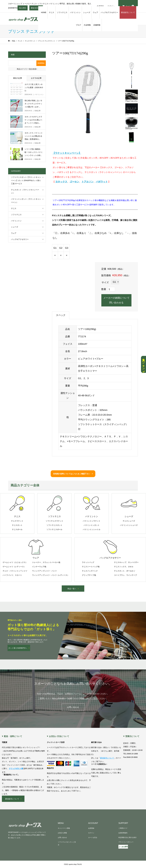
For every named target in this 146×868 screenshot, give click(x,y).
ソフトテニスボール (54, 529)
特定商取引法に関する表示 (127, 838)
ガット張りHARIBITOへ (18, 648)
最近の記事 (18, 78)
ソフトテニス (62, 12)
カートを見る (93, 838)
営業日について (132, 736)
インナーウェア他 (39, 567)
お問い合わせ (73, 707)
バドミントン (75, 12)
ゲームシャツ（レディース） (14, 567)
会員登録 (91, 828)
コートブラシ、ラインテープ (125, 575)
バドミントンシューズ (129, 525)
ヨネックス (61, 182)
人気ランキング (143, 364)
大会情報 (87, 25)
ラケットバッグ (88, 562)
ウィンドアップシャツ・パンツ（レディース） (51, 575)
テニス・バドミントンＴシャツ (15, 571)
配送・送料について (13, 736)
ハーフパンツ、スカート (12, 575)
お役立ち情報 (62, 833)
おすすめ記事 (36, 78)
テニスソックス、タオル (124, 567)
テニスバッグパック (90, 571)
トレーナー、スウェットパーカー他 (46, 562)
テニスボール (17, 529)
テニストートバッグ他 (91, 567)
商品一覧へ (72, 589)
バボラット (102, 182)
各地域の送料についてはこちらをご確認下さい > (73, 474)
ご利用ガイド (123, 828)
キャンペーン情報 (64, 828)
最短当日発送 (36, 9)
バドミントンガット (92, 525)
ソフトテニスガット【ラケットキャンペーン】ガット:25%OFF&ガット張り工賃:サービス (26, 180)
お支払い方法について (59, 736)
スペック (61, 315)
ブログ (78, 25)
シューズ (87, 12)
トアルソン (87, 182)
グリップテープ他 (89, 575)
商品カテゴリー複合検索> (27, 69)
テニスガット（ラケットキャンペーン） (25, 191)
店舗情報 (97, 25)
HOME (44, 12)
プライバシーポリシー (126, 842)
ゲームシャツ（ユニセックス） (15, 562)
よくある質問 (123, 847)
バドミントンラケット (92, 521)
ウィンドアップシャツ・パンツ (44, 571)
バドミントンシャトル (92, 529)
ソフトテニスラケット (54, 521)
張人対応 (23, 9)
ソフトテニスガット (54, 525)
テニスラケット (17, 521)
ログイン (91, 833)
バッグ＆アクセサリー (109, 12)
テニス (52, 12)
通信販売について (128, 12)
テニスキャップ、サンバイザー (126, 562)
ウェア (95, 12)
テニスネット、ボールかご (125, 571)
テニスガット (17, 525)
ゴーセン (74, 182)
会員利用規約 (123, 833)
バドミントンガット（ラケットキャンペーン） (26, 201)
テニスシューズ (129, 521)
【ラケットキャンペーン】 (67, 153)
